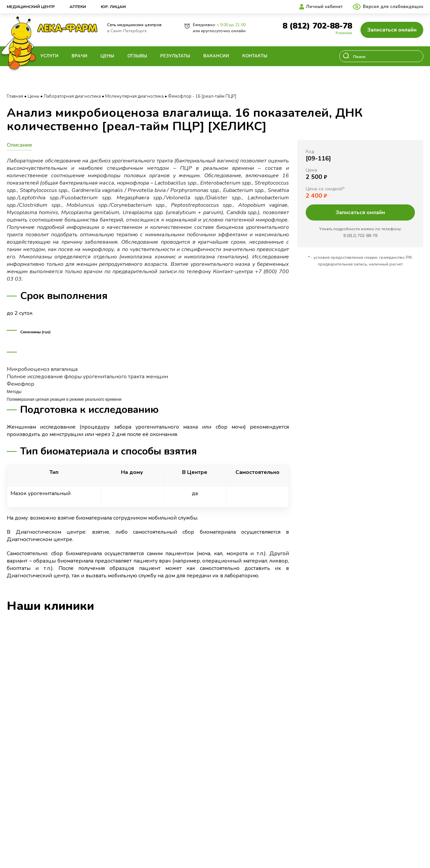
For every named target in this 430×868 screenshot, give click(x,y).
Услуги (49, 56)
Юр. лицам (113, 7)
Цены (107, 56)
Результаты (175, 56)
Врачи (79, 56)
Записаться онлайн (392, 30)
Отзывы (137, 56)
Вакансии (216, 56)
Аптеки (78, 7)
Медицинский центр (31, 7)
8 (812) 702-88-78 (317, 26)
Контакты (255, 56)
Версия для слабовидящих (393, 7)
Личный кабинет (324, 7)
